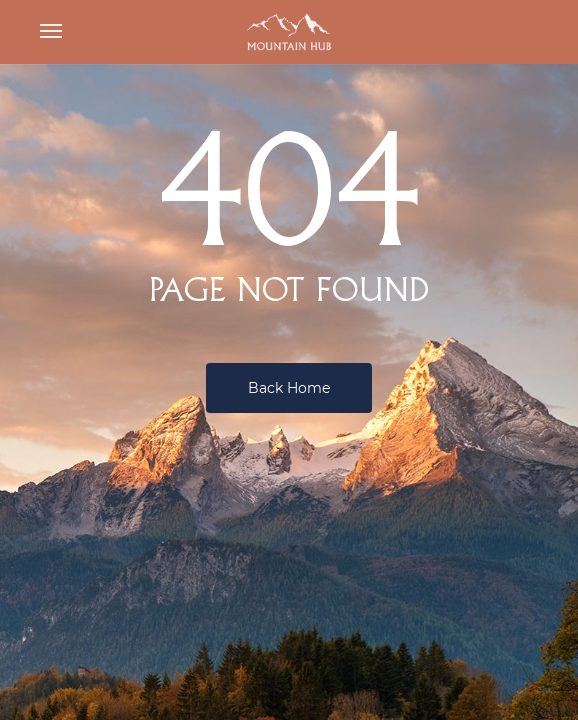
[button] (51, 32)
